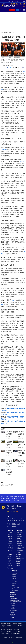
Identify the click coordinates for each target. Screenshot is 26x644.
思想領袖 (19, 540)
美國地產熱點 (10, 569)
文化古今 (9, 567)
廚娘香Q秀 (14, 585)
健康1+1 (18, 556)
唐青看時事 (19, 545)
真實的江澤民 (13, 605)
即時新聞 (19, 523)
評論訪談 (19, 531)
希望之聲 (9, 631)
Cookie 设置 (13, 642)
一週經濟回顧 (11, 545)
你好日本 (14, 575)
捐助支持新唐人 (11, 511)
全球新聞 (10, 533)
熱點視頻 (14, 523)
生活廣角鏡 (14, 573)
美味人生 (14, 580)
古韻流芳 (9, 560)
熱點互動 (19, 535)
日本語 (13, 500)
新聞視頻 (10, 531)
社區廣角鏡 (10, 547)
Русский (8, 500)
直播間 (14, 509)
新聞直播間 (13, 10)
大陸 (10, 33)
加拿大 (11, 496)
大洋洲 (19, 496)
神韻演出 (9, 527)
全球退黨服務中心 (16, 631)
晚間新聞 (10, 538)
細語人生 (19, 552)
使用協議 (3, 625)
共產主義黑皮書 (14, 611)
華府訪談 (10, 543)
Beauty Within (15, 582)
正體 (21, 1)
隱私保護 (20, 623)
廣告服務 (14, 625)
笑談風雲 (9, 558)
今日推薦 (9, 525)
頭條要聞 (9, 523)
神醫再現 (18, 564)
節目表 (9, 509)
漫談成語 (9, 564)
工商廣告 (12, 618)
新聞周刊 (10, 542)
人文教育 (10, 554)
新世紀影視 (18, 633)
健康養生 (19, 554)
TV (18, 10)
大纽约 (7, 496)
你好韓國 (14, 577)
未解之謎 (9, 556)
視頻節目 (20, 506)
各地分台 (17, 1)
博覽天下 (14, 525)
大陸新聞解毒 (20, 551)
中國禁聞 (10, 536)
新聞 (8, 516)
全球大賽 (14, 527)
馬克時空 (19, 549)
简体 (24, 1)
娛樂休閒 (14, 571)
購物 (17, 511)
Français (3, 500)
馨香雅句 (9, 562)
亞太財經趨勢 (11, 549)
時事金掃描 (19, 536)
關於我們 (9, 623)
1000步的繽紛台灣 (15, 588)
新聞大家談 (19, 533)
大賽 (13, 1)
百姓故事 (12, 612)
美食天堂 (14, 578)
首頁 (2, 33)
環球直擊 (10, 535)
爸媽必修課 (10, 565)
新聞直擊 (10, 540)
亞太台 (12, 498)
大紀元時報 (16, 630)
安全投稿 (9, 625)
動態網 (7, 633)
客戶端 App (4, 627)
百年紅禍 (12, 607)
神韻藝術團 (10, 630)
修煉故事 (12, 616)
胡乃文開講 (19, 560)
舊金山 (7, 498)
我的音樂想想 (15, 591)
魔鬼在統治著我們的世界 (16, 602)
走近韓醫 (18, 565)
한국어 (17, 500)
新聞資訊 (6, 33)
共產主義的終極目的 (15, 600)
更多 (23, 633)
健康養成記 (19, 562)
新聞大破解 (19, 542)
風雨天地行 (13, 609)
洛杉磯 (15, 496)
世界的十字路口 (20, 547)
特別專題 (13, 593)
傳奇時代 (12, 597)
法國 (4, 498)
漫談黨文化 (13, 614)
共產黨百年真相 (14, 598)
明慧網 (3, 633)
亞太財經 (10, 551)
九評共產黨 (13, 604)
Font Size (19, 67)
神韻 (9, 1)
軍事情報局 (19, 543)
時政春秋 (19, 538)
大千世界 (14, 584)
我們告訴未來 (13, 595)
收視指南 (15, 623)
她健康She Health (20, 558)
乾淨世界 (3, 631)
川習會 (13, 300)
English (22, 498)
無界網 (12, 633)
